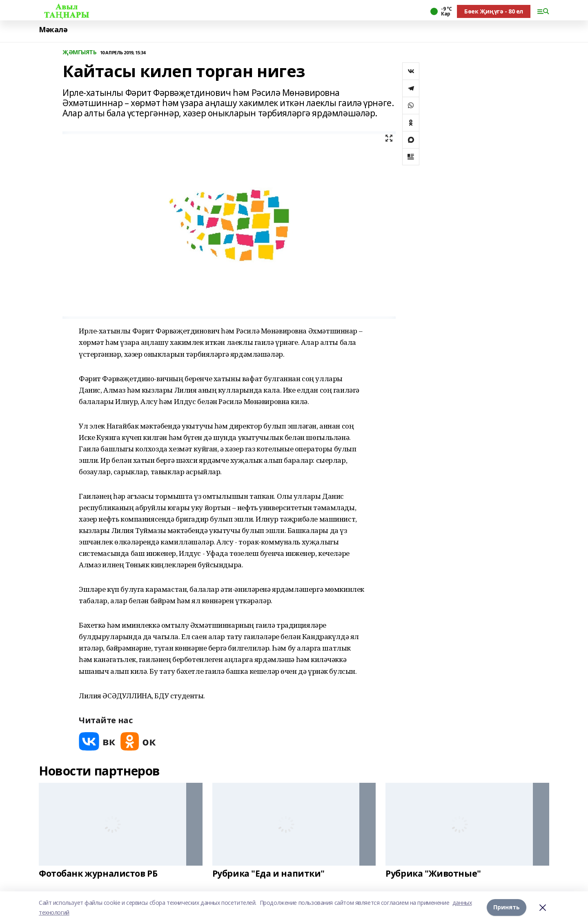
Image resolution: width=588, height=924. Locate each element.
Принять (507, 907)
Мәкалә (53, 30)
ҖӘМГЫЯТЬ (80, 52)
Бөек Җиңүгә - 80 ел (494, 11)
